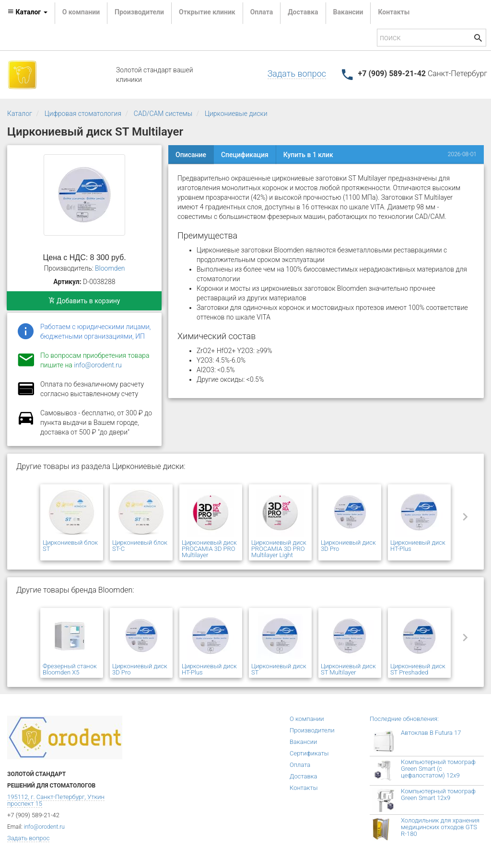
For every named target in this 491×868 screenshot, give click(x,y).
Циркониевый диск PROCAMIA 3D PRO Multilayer (209, 549)
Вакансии (348, 12)
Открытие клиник (207, 12)
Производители (139, 12)
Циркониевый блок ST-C (140, 546)
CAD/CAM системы (163, 114)
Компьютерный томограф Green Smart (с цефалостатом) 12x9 (438, 769)
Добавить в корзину (84, 301)
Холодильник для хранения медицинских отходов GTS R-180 (440, 827)
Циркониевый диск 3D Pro (348, 546)
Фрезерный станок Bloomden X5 (70, 669)
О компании (81, 12)
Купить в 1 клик (308, 155)
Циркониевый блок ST (70, 546)
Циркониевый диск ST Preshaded (418, 669)
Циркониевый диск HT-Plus (418, 546)
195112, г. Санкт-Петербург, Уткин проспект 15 (56, 800)
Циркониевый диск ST (279, 669)
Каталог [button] (27, 12)
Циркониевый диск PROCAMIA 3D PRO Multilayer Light (279, 549)
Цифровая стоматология (83, 114)
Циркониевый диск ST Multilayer (348, 669)
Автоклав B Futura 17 (431, 733)
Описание (191, 155)
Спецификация (245, 155)
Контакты (394, 12)
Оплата (262, 12)
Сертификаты (309, 753)
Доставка (303, 12)
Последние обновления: (404, 719)
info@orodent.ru (98, 365)
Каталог (20, 114)
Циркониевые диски (236, 114)
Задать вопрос (297, 74)
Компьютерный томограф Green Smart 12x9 (438, 794)
